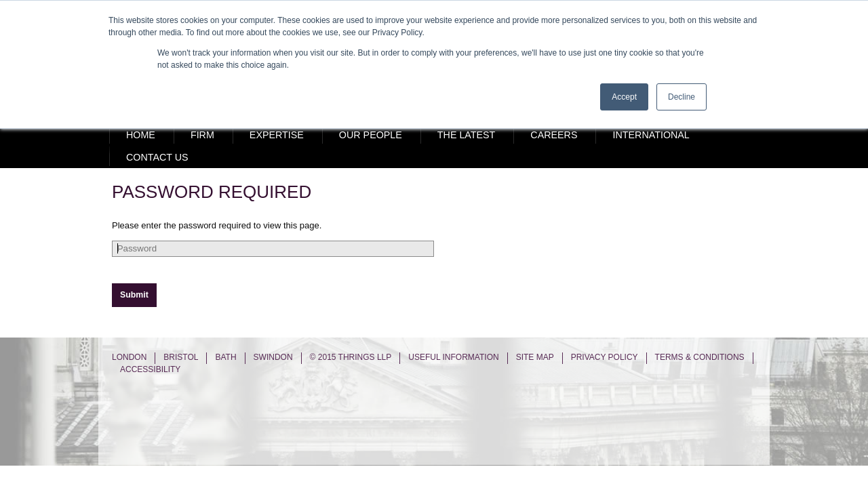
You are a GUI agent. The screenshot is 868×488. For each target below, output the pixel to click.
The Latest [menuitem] (467, 135)
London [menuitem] (129, 357)
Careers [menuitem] (554, 135)
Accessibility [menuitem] (150, 369)
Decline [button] (682, 97)
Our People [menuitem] (371, 135)
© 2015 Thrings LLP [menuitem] (351, 357)
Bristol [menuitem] (181, 357)
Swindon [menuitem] (273, 357)
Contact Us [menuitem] (157, 157)
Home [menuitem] (141, 135)
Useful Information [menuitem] (453, 357)
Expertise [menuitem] (277, 135)
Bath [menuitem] (225, 357)
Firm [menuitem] (202, 135)
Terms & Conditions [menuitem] (700, 357)
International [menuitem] (651, 135)
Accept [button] (624, 97)
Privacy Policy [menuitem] (605, 357)
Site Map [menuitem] (535, 357)
